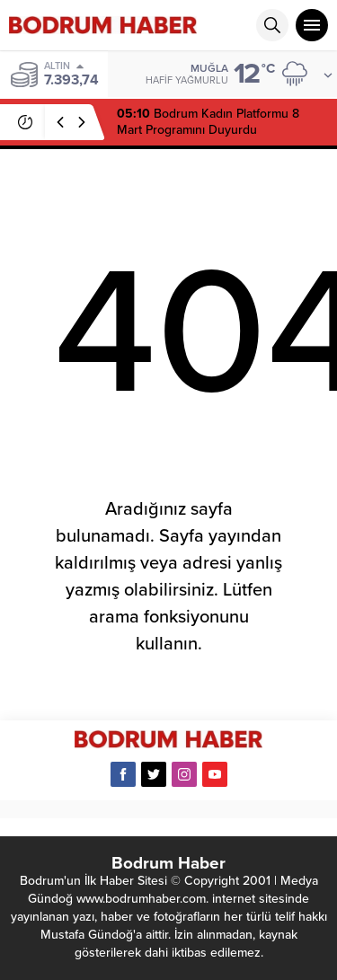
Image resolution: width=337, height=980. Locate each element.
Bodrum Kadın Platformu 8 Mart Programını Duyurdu (208, 122)
